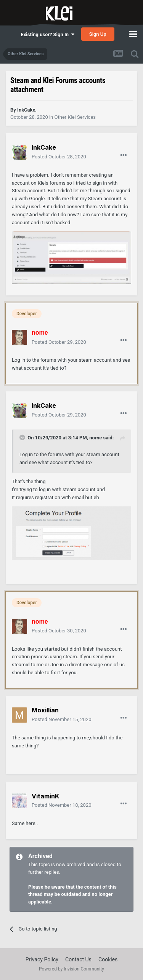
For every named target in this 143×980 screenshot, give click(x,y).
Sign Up (98, 34)
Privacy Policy (42, 959)
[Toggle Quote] (23, 437)
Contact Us (78, 959)
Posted (59, 157)
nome (96, 438)
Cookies (108, 959)
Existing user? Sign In (47, 34)
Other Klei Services (75, 117)
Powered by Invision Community (71, 969)
